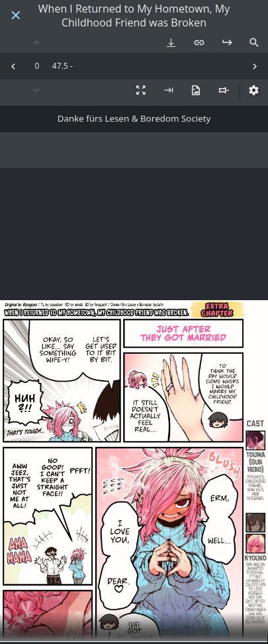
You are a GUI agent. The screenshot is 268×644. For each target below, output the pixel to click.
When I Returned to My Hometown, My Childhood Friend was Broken (134, 16)
